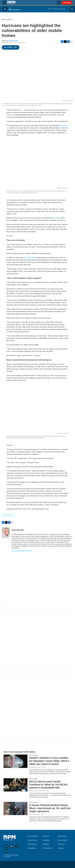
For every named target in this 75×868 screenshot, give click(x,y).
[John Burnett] (6, 533)
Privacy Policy (7, 857)
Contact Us (61, 848)
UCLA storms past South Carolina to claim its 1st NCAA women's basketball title (48, 785)
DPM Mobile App (47, 848)
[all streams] (72, 9)
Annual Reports (32, 848)
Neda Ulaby (32, 814)
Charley (56, 218)
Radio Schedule (62, 836)
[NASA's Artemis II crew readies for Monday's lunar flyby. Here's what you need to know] (15, 761)
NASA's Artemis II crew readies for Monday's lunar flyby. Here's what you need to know (49, 761)
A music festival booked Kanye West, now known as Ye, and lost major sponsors (50, 808)
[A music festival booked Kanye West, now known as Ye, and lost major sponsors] (15, 808)
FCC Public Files (32, 844)
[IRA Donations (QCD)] (37, 639)
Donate (68, 3)
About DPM (46, 836)
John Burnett (13, 41)
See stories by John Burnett (22, 551)
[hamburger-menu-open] (4, 3)
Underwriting (46, 840)
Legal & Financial (32, 840)
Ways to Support (62, 840)
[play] (5, 9)
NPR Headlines (7, 19)
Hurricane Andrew (30, 258)
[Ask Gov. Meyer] (37, 708)
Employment (61, 844)
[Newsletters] (37, 586)
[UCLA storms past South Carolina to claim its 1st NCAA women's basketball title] (15, 785)
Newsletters (46, 844)
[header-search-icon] (59, 3)
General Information (33, 836)
